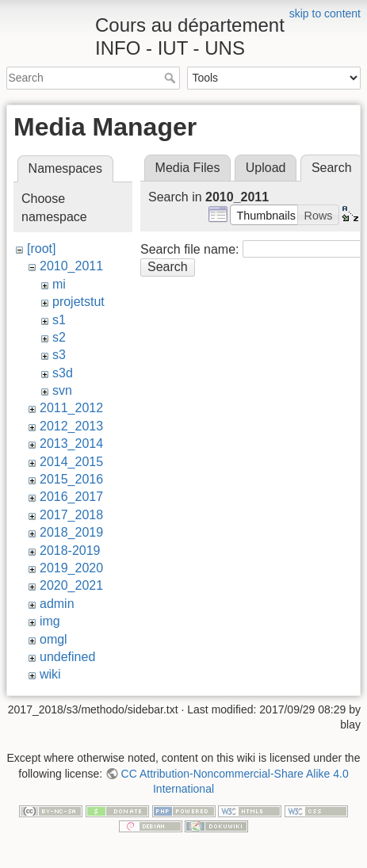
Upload (266, 168)
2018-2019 (70, 551)
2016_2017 (71, 497)
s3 (59, 355)
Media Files (188, 168)
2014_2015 (71, 462)
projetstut (78, 302)
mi (59, 284)
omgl (54, 639)
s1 (59, 320)
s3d (63, 373)
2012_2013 (71, 426)
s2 (59, 337)
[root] (41, 249)
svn (62, 390)
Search (172, 78)
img (50, 621)
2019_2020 (71, 568)
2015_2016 (71, 479)
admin (57, 604)
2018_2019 (71, 532)
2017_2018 (71, 515)
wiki (50, 674)
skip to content (325, 13)
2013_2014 (71, 444)
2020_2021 (71, 585)
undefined (67, 657)
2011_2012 (71, 408)
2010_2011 (71, 266)
